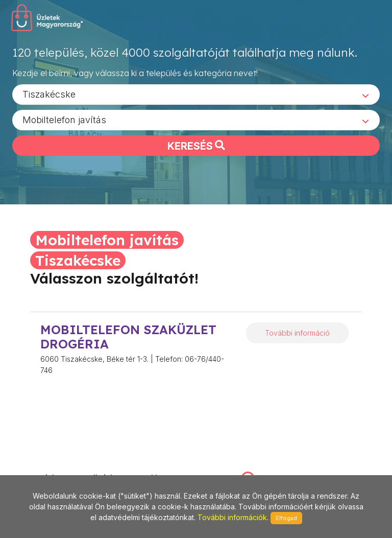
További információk (232, 517)
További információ (297, 333)
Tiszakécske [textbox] (49, 97)
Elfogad (286, 518)
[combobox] (196, 98)
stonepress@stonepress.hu (59, 468)
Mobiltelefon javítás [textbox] (64, 123)
